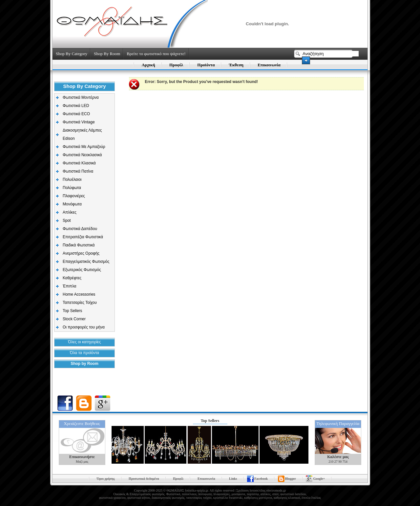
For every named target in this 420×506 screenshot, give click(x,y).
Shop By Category (72, 54)
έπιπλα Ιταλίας (311, 498)
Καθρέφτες (72, 278)
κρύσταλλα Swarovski (228, 498)
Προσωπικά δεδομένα (144, 479)
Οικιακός (120, 494)
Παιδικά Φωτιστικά (79, 245)
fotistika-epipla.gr (197, 490)
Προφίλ (176, 65)
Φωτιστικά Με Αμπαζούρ (84, 147)
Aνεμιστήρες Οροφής (81, 253)
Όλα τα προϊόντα (84, 353)
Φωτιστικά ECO (76, 114)
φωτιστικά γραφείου (112, 498)
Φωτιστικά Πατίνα (78, 171)
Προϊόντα (206, 65)
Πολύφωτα (72, 188)
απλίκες (266, 494)
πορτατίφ (253, 494)
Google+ (319, 479)
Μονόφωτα (72, 204)
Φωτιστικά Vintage (79, 122)
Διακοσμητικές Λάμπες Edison (82, 134)
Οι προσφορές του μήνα (84, 327)
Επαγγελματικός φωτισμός (147, 494)
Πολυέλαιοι (72, 179)
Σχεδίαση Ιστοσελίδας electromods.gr (261, 490)
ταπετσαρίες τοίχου (199, 498)
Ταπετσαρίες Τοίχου (80, 303)
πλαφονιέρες (221, 494)
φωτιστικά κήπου (139, 498)
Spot (67, 221)
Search (306, 60)
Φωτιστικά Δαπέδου (80, 229)
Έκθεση (236, 65)
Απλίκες (70, 212)
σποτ (275, 494)
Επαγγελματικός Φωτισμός (86, 262)
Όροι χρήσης (106, 479)
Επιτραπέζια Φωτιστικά (83, 237)
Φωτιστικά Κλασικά (79, 163)
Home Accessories (79, 294)
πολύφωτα (205, 494)
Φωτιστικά (173, 494)
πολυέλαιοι (189, 494)
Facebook (261, 479)
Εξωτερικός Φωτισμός (82, 270)
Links (233, 479)
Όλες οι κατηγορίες (85, 342)
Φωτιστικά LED (76, 106)
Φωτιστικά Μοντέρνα (81, 97)
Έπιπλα (69, 286)
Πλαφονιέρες (74, 196)
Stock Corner (74, 319)
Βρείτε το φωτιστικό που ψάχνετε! (156, 54)
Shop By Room (107, 54)
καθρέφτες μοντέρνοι (258, 498)
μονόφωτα (238, 494)
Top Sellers (72, 311)
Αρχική (148, 65)
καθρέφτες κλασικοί (287, 498)
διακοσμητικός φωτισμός (168, 498)
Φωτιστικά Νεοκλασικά (82, 155)
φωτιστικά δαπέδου (293, 494)
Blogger (291, 479)
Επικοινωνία (269, 65)
